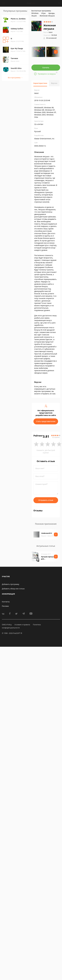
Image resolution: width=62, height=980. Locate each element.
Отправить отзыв (46, 500)
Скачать (46, 68)
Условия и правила (22, 625)
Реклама (5, 606)
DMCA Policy (7, 625)
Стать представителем (46, 421)
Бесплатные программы (41, 11)
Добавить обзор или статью (13, 589)
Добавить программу (11, 584)
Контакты (6, 602)
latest (48, 32)
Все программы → (15, 78)
